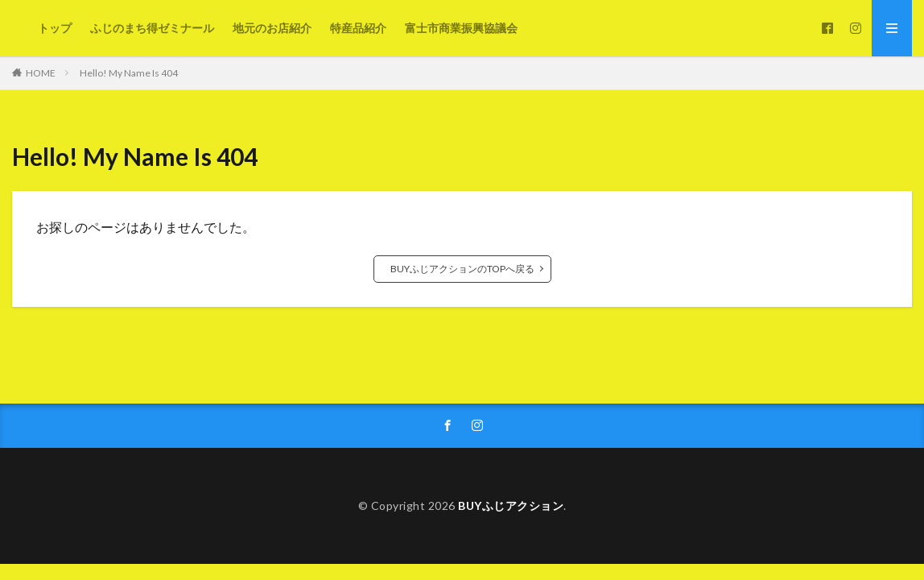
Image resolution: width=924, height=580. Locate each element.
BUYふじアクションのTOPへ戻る (462, 269)
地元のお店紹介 (272, 28)
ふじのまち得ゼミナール (152, 28)
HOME (41, 73)
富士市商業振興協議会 (461, 28)
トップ (55, 28)
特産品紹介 (358, 28)
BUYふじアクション (511, 505)
